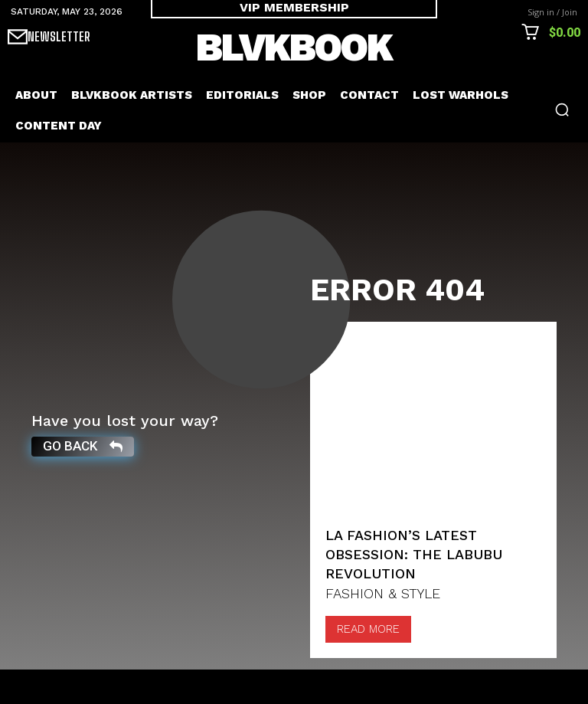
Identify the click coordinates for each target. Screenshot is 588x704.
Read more (368, 663)
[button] (562, 110)
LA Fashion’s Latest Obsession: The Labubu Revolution (414, 589)
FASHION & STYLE (383, 628)
